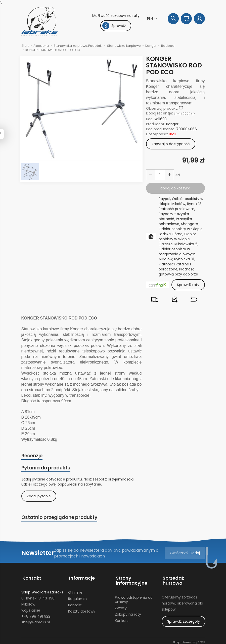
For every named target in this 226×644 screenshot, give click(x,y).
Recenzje (32, 456)
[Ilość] (159, 175)
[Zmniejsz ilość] (168, 175)
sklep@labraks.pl (36, 620)
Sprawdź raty (188, 285)
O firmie (75, 591)
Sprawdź (114, 26)
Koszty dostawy (82, 609)
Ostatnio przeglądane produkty (60, 518)
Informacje (81, 578)
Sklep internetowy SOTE (189, 639)
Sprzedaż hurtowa (183, 578)
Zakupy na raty (128, 612)
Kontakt (31, 578)
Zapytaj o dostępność (171, 144)
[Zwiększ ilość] (150, 175)
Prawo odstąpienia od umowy (134, 598)
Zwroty (121, 606)
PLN (150, 19)
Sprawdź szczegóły (184, 614)
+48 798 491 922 (36, 614)
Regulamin (77, 597)
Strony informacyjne (131, 580)
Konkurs (122, 619)
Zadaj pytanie (39, 497)
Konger (172, 124)
